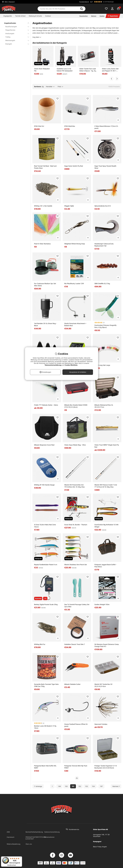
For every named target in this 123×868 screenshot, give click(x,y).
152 (80, 786)
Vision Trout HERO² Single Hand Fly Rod (107, 446)
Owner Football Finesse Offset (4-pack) (76, 725)
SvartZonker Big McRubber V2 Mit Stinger (106, 526)
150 (66, 786)
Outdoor (48, 16)
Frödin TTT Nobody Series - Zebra (46, 405)
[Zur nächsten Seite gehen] (116, 786)
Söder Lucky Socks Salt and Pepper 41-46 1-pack (110, 70)
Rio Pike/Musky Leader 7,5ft (74, 284)
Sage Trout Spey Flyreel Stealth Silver (105, 167)
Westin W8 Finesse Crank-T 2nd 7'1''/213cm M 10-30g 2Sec (106, 486)
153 (87, 786)
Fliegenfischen (16, 30)
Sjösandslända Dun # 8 (103, 206)
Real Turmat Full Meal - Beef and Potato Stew (45, 167)
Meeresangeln (16, 40)
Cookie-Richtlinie (71, 365)
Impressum (11, 837)
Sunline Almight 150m (102, 604)
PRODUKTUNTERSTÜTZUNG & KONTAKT (36, 838)
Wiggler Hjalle (69, 206)
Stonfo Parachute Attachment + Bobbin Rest (75, 324)
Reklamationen (49, 837)
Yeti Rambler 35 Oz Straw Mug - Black (45, 324)
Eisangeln (16, 44)
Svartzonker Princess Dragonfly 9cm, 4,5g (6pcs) (105, 326)
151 (73, 786)
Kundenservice (74, 829)
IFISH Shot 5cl (39, 126)
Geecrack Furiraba (101, 724)
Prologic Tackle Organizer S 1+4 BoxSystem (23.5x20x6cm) (106, 767)
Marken (94, 16)
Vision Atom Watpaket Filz (42, 70)
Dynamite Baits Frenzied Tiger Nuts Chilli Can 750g (46, 685)
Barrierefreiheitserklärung (34, 832)
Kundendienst (84, 2)
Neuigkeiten (84, 16)
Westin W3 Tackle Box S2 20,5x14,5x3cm (103, 685)
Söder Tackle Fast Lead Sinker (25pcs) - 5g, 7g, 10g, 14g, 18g (88, 70)
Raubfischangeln (16, 27)
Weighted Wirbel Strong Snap (75, 244)
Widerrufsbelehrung (14, 844)
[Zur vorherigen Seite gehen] (38, 786)
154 (93, 786)
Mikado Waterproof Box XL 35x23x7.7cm (104, 406)
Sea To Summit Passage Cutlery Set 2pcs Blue (77, 606)
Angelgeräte (8, 16)
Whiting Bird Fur (40, 644)
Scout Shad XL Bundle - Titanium (76, 525)
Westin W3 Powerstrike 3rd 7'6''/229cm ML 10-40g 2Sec (75, 486)
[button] (106, 2)
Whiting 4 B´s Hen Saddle (43, 206)
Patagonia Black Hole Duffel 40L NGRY (45, 767)
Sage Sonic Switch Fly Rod (74, 166)
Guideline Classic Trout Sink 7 (75, 644)
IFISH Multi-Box (70, 126)
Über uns (29, 844)
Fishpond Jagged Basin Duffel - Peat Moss (105, 566)
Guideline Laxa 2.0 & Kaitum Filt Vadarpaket (65, 70)
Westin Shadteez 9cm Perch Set (76, 565)
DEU (9, 2)
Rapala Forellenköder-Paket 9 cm (46, 565)
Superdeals (113, 16)
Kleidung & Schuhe (35, 16)
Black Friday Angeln (100, 847)
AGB (8, 832)
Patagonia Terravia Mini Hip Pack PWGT (76, 767)
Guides (102, 16)
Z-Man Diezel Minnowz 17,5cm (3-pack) (106, 127)
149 (59, 786)
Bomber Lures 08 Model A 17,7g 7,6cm (45, 727)
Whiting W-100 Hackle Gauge (44, 485)
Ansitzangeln (16, 33)
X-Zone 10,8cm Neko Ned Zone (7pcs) (45, 526)
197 (101, 786)
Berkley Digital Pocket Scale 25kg (46, 604)
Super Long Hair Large (102, 365)
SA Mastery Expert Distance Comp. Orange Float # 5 (107, 645)
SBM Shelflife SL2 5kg (102, 284)
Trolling (16, 37)
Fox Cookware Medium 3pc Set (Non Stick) (45, 285)
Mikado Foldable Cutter (72, 684)
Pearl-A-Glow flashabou (42, 244)
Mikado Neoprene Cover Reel (44, 445)
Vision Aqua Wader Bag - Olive (75, 445)
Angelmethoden (15, 23)
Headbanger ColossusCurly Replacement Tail (104, 245)
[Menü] (21, 858)
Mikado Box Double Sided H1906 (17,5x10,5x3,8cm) (76, 406)
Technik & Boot (20, 16)
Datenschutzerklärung (52, 832)
